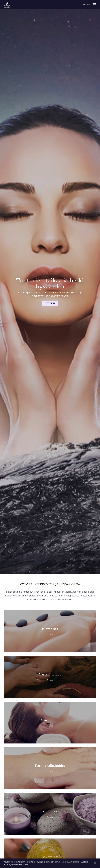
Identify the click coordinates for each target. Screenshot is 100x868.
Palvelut (50, 303)
